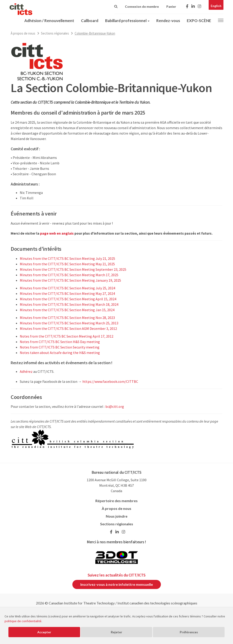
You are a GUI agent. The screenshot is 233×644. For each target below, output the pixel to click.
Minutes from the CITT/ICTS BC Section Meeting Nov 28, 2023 (67, 318)
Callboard (90, 21)
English (216, 6)
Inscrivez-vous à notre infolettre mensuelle (117, 584)
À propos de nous (23, 33)
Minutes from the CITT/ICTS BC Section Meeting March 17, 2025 (69, 275)
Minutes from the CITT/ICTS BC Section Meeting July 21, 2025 (67, 258)
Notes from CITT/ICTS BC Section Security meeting (60, 347)
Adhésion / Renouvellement (49, 21)
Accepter (44, 632)
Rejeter (116, 632)
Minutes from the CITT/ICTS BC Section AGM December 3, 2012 (68, 328)
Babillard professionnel (127, 21)
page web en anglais (57, 233)
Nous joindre (117, 516)
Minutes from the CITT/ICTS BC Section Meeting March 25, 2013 (69, 323)
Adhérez (26, 371)
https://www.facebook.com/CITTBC (110, 381)
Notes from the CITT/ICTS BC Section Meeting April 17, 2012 (67, 336)
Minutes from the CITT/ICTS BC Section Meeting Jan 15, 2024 (67, 310)
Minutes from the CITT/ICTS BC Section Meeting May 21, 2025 (67, 264)
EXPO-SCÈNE (199, 21)
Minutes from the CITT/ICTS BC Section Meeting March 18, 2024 (69, 304)
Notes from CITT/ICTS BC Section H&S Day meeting (60, 342)
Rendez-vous (168, 21)
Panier (171, 6)
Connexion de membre (142, 6)
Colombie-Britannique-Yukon (95, 33)
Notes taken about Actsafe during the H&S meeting (60, 353)
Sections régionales (55, 33)
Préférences (189, 632)
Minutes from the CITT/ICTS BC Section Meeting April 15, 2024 (68, 299)
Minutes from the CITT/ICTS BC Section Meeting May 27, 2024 (67, 293)
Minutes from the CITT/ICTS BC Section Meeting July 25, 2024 (67, 288)
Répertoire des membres (116, 501)
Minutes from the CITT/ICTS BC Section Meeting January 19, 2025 (70, 280)
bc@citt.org (115, 406)
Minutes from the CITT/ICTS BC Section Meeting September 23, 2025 (73, 269)
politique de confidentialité (23, 621)
